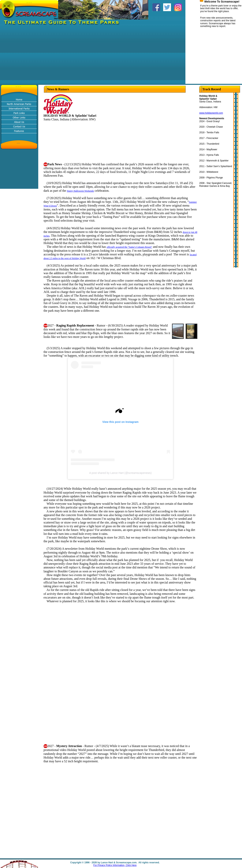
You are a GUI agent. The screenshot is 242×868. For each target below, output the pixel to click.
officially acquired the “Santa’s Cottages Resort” (129, 247)
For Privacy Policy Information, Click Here (115, 865)
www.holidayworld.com (211, 113)
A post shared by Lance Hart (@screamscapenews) (120, 473)
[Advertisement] (70, 56)
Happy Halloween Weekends (81, 191)
